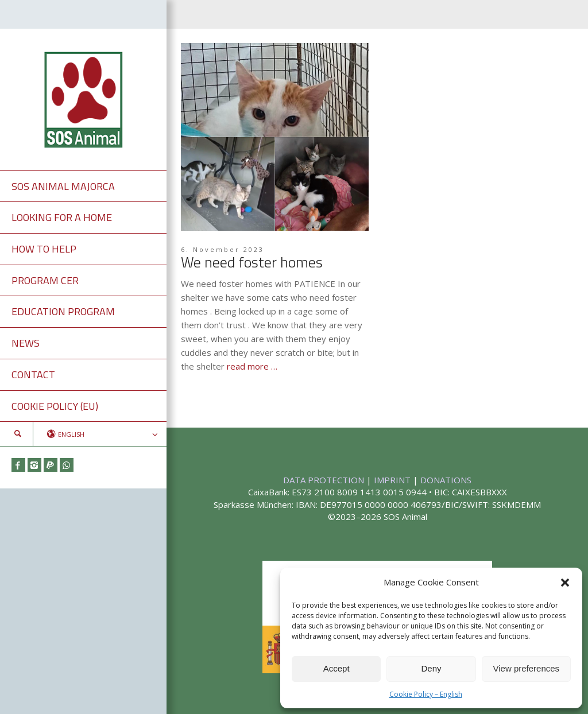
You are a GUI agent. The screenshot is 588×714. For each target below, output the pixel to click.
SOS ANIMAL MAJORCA (63, 186)
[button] (565, 583)
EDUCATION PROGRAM (63, 311)
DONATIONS (446, 480)
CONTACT (33, 375)
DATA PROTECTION (325, 480)
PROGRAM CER (45, 280)
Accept (336, 668)
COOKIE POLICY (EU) (55, 406)
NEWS (26, 343)
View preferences (527, 668)
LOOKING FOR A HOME (62, 217)
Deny (431, 668)
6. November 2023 (223, 249)
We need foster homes (252, 262)
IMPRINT (393, 480)
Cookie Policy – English (426, 694)
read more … (252, 366)
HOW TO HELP (44, 249)
